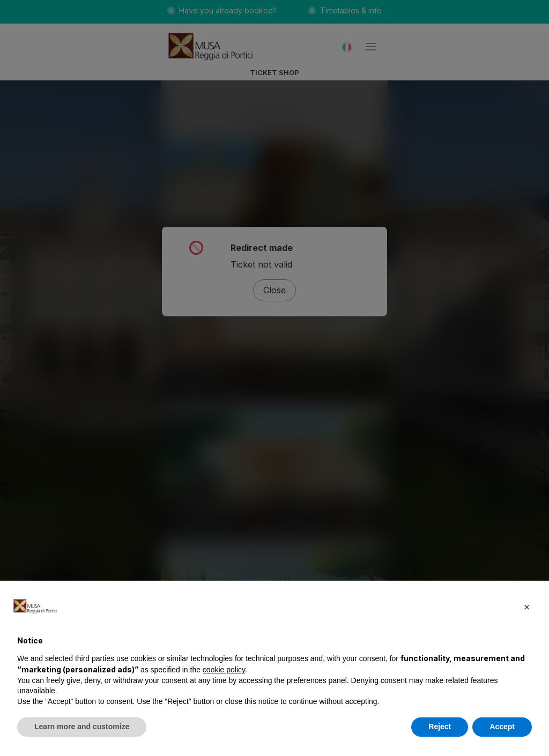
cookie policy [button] (224, 670)
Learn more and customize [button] (82, 727)
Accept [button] (502, 727)
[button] (526, 606)
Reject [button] (440, 727)
